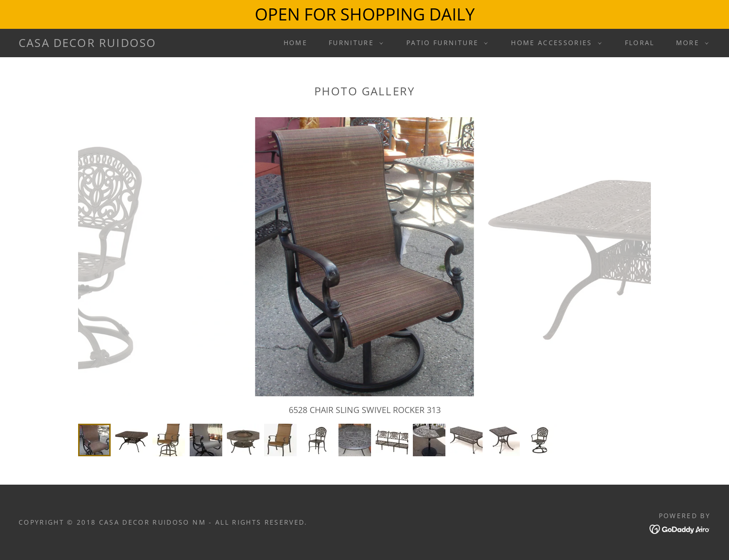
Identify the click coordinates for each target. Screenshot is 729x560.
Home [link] (295, 43)
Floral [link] (640, 43)
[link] (87, 44)
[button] (354, 43)
